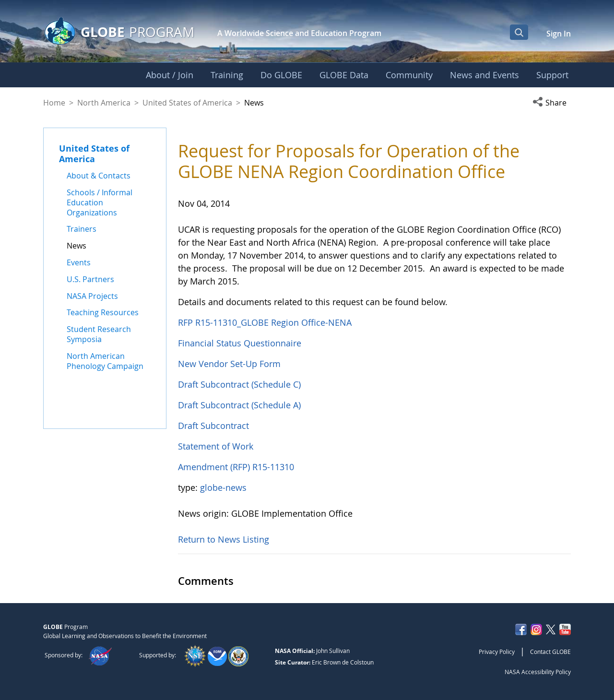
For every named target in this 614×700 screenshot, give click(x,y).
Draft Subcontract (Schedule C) (239, 384)
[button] (552, 103)
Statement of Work (216, 446)
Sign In (559, 34)
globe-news (223, 487)
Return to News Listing (224, 539)
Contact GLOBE (550, 652)
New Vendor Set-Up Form (229, 364)
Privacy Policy (497, 652)
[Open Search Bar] (519, 32)
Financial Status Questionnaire (240, 343)
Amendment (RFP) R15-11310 (236, 467)
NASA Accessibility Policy (538, 672)
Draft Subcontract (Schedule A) (239, 405)
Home (54, 103)
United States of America (187, 103)
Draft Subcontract (213, 426)
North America (104, 103)
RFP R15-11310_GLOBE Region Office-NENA (265, 322)
